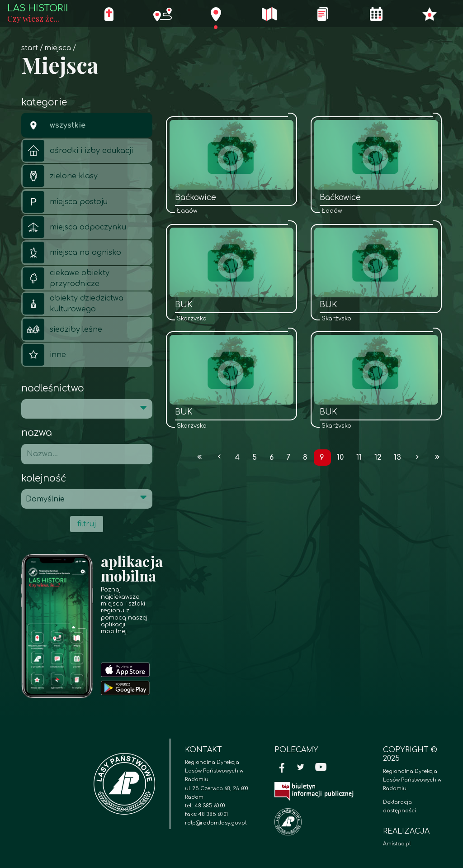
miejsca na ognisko (72, 253)
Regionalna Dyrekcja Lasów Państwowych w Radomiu (412, 780)
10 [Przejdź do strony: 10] (340, 458)
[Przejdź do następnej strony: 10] (418, 458)
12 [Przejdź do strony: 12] (378, 458)
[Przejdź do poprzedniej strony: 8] (219, 458)
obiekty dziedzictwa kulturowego (73, 304)
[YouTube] (321, 768)
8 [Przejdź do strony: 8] (305, 458)
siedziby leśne (62, 329)
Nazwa (37, 433)
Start (30, 48)
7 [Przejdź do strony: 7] (288, 458)
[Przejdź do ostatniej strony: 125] (437, 458)
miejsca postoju (65, 202)
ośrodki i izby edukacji (78, 151)
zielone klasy (60, 176)
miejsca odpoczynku (74, 227)
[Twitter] (301, 768)
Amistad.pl (397, 844)
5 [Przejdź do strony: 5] (255, 458)
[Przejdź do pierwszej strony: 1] (200, 458)
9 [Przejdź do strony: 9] (322, 458)
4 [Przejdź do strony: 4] (237, 458)
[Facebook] (282, 768)
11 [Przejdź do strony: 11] (359, 458)
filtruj (87, 524)
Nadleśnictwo (53, 389)
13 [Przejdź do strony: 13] (397, 458)
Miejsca (58, 48)
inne (44, 355)
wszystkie (54, 125)
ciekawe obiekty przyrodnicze (66, 278)
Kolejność (44, 479)
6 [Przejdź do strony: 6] (272, 458)
